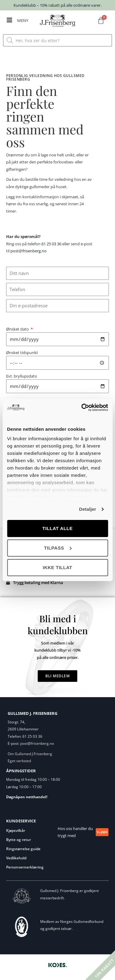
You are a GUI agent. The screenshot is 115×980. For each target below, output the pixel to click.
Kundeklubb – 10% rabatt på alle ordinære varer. (57, 5)
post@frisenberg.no (29, 251)
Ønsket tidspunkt (22, 353)
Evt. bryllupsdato (22, 376)
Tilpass (58, 548)
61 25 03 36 (51, 244)
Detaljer (88, 509)
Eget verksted (19, 761)
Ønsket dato (18, 329)
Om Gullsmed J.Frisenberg (30, 754)
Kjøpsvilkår (16, 830)
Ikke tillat (57, 567)
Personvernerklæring (25, 867)
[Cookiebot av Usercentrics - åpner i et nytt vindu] (82, 408)
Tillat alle (57, 528)
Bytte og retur (19, 840)
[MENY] (10, 20)
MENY (23, 20)
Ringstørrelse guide (23, 849)
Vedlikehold (16, 858)
